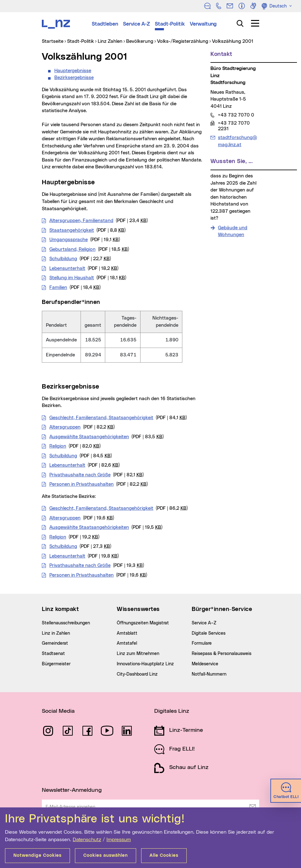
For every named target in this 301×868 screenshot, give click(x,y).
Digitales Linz (172, 711)
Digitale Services (209, 633)
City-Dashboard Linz (137, 674)
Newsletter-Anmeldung (72, 790)
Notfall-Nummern (209, 674)
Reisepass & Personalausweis (222, 654)
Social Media (58, 711)
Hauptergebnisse (73, 71)
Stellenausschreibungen (66, 623)
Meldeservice (205, 664)
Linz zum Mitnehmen (138, 654)
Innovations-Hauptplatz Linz (145, 664)
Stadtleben (105, 24)
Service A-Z (136, 24)
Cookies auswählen (106, 856)
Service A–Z (204, 623)
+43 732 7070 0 (236, 115)
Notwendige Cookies (37, 856)
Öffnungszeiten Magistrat (143, 623)
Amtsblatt (127, 633)
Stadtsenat (53, 654)
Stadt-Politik (170, 24)
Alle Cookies (164, 856)
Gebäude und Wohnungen (233, 231)
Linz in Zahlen (56, 633)
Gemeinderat (55, 643)
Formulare (202, 643)
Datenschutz (87, 840)
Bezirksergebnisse (74, 78)
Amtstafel (127, 643)
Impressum (119, 840)
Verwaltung (203, 24)
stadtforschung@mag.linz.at (237, 141)
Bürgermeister (56, 664)
